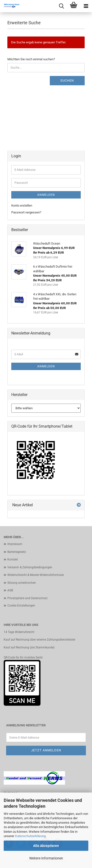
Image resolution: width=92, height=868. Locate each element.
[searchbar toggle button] (61, 6)
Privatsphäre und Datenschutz (27, 598)
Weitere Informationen (46, 858)
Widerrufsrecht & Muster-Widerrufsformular (36, 575)
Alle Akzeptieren (46, 846)
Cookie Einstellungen (21, 606)
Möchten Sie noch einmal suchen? (31, 59)
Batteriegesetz (17, 552)
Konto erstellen (22, 205)
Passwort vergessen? (26, 212)
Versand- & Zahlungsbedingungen (30, 567)
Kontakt (13, 559)
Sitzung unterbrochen (22, 583)
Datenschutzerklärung (30, 836)
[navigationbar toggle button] (86, 6)
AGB (10, 590)
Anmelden (46, 195)
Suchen (67, 81)
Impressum (15, 544)
